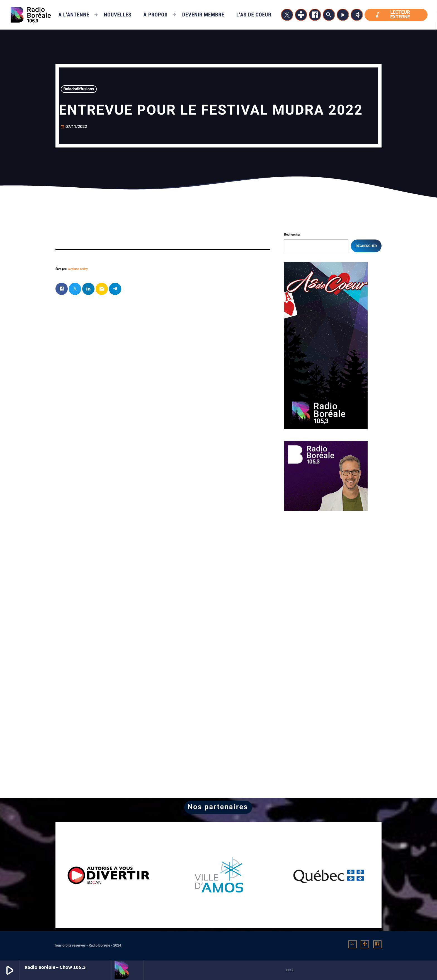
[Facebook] (315, 15)
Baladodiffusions (79, 89)
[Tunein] (301, 15)
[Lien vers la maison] (31, 15)
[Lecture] (343, 15)
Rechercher (292, 234)
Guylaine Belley (78, 269)
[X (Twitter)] (287, 15)
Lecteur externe (392, 15)
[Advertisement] (326, 557)
